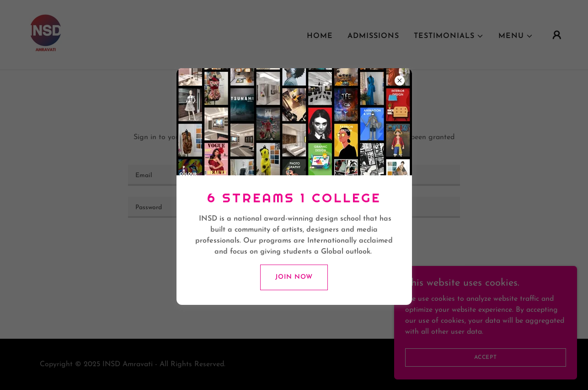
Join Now (294, 277)
